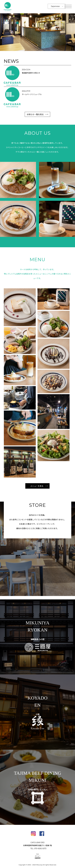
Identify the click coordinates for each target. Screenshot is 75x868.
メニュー (38, 856)
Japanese (55, 6)
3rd (38, 854)
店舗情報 (38, 858)
